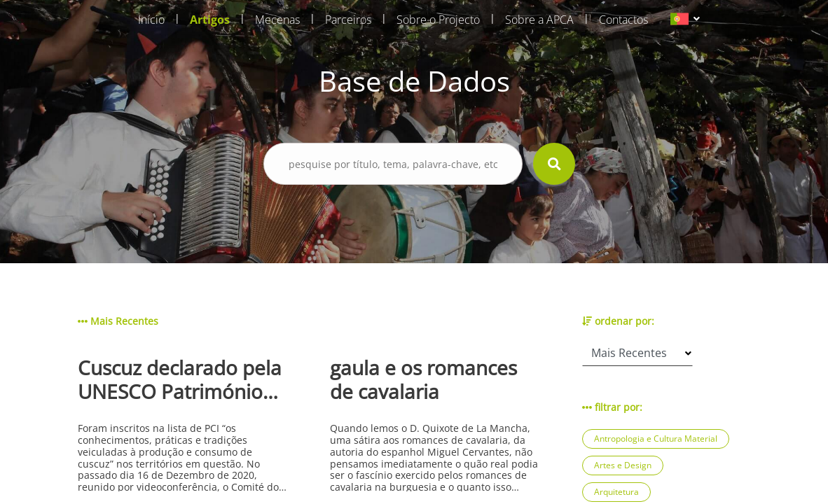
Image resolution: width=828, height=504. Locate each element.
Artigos (210, 20)
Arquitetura (616, 492)
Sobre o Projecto (438, 20)
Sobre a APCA (539, 20)
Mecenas (277, 20)
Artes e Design (623, 465)
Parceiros (348, 20)
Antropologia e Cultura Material (656, 439)
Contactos (623, 20)
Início (151, 20)
